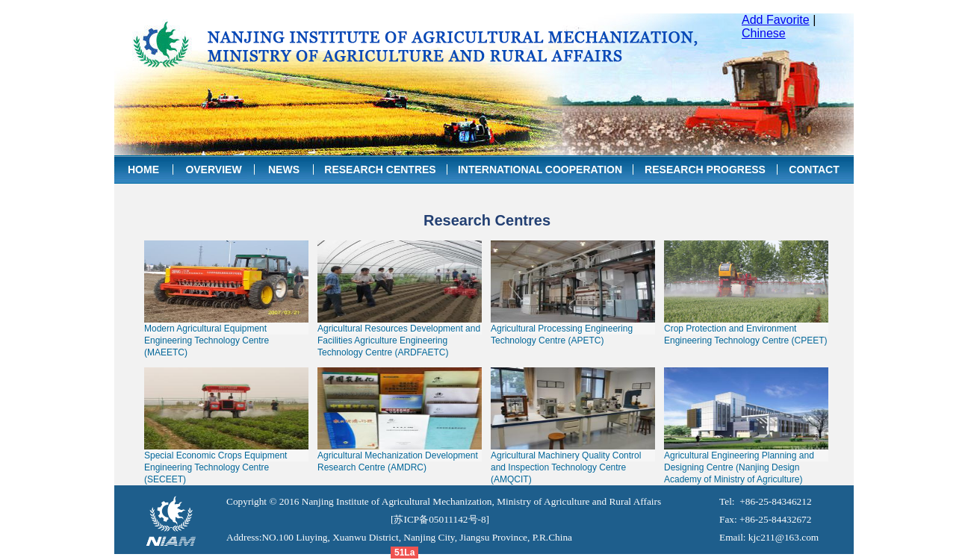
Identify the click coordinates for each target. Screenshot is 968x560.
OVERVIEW (213, 169)
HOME (143, 169)
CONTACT (814, 169)
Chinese (764, 33)
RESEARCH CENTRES (380, 169)
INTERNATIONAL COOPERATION (540, 169)
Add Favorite (776, 20)
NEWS (284, 169)
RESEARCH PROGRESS (705, 169)
